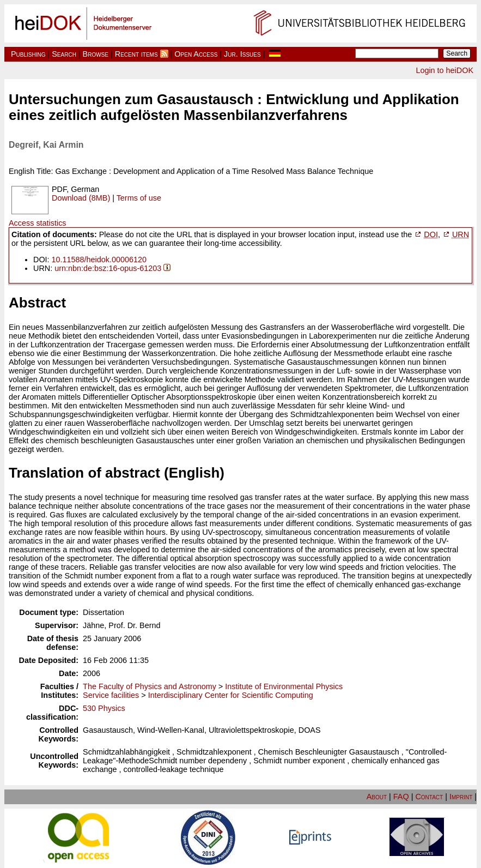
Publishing (28, 54)
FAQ (401, 797)
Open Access (196, 54)
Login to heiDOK (445, 70)
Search (64, 54)
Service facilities (111, 695)
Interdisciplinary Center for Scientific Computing (231, 695)
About (377, 797)
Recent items (136, 54)
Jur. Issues (242, 54)
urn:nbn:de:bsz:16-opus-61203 (108, 268)
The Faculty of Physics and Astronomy (150, 686)
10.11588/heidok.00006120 (99, 260)
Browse (96, 54)
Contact (429, 797)
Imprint (461, 797)
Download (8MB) (81, 198)
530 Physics (104, 708)
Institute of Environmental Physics (284, 686)
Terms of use (139, 198)
